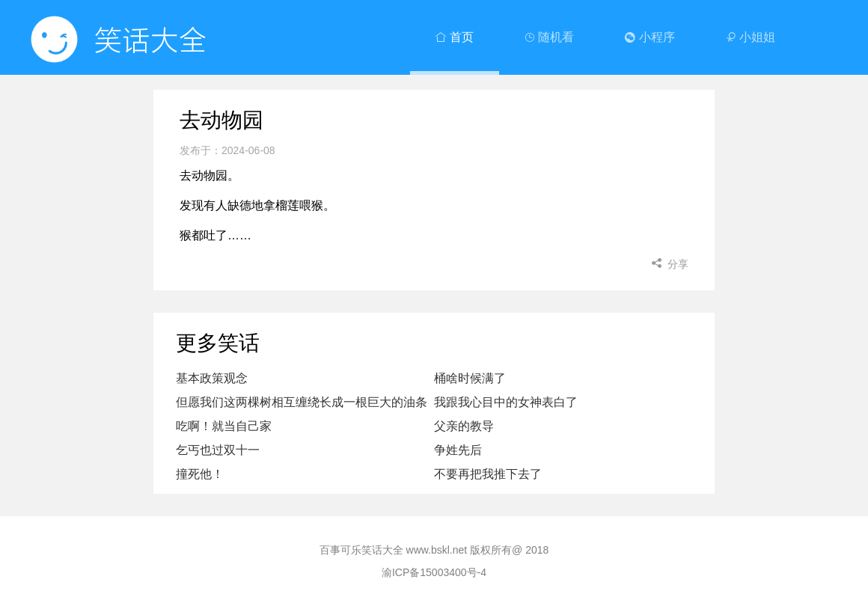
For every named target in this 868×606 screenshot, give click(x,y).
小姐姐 (751, 37)
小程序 (650, 37)
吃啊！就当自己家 (224, 426)
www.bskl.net (437, 550)
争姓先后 (458, 450)
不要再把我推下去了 (488, 474)
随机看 (549, 37)
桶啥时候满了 (470, 378)
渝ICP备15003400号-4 (434, 572)
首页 (454, 37)
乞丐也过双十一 (218, 450)
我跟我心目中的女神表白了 (506, 402)
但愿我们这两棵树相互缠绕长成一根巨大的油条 (302, 402)
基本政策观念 (212, 378)
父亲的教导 (464, 426)
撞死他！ (200, 474)
